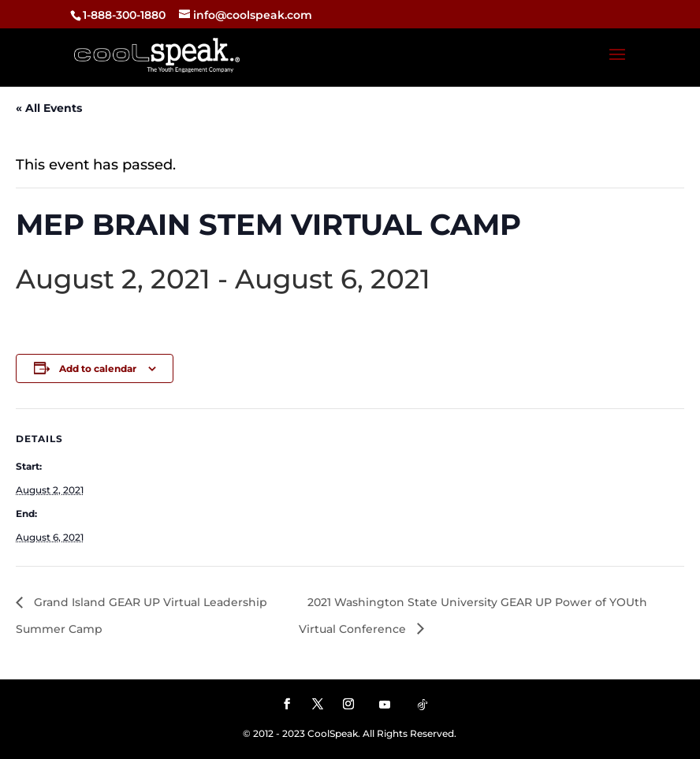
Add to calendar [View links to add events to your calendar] (98, 368)
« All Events (49, 108)
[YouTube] (385, 705)
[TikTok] (423, 705)
